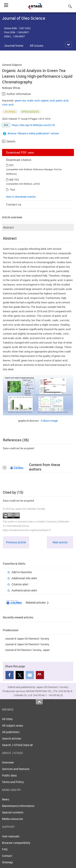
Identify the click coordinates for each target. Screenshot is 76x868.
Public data (9, 775)
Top (39, 702)
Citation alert (20, 584)
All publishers (11, 732)
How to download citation (21, 197)
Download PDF (20, 152)
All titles (7, 719)
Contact (7, 856)
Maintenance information (18, 806)
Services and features (16, 769)
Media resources (12, 819)
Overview (8, 762)
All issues (37, 45)
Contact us (14, 204)
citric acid (8, 104)
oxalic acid (33, 100)
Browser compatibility (16, 843)
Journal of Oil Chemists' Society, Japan (27, 650)
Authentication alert (24, 590)
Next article (60, 542)
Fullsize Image (49, 421)
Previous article (16, 542)
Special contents (13, 812)
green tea (20, 100)
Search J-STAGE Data (17, 745)
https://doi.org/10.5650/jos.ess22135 (33, 125)
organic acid (48, 100)
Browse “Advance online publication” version (33, 133)
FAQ (5, 849)
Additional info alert (24, 578)
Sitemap (7, 862)
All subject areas (13, 725)
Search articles (12, 738)
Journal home (14, 45)
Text (13, 190)
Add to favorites (22, 572)
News (6, 799)
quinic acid (62, 100)
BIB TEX (14, 180)
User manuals (11, 836)
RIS (11, 165)
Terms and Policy (13, 782)
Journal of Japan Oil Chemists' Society (27, 639)
